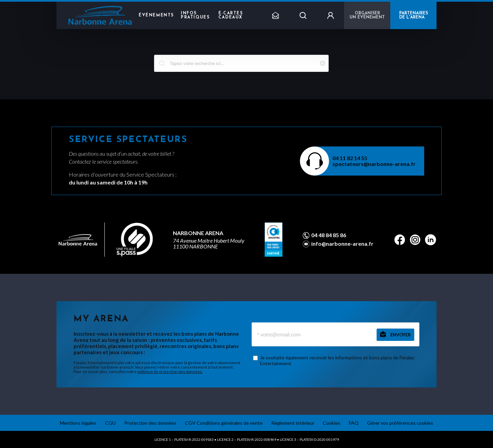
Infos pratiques (195, 15)
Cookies (332, 423)
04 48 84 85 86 (329, 235)
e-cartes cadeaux (231, 15)
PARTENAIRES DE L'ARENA (414, 15)
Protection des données (150, 423)
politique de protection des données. (170, 372)
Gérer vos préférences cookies (400, 423)
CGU (110, 423)
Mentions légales (78, 423)
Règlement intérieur (293, 423)
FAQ (354, 423)
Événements (156, 15)
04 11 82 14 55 (350, 158)
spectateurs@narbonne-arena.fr (374, 164)
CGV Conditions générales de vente (224, 423)
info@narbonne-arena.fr (342, 244)
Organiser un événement (367, 15)
